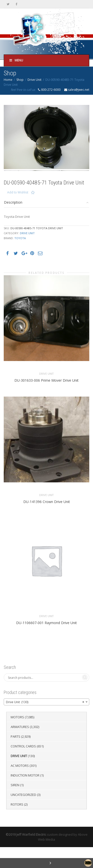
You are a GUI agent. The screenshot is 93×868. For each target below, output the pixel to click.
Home (8, 80)
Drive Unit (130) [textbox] (45, 723)
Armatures (20, 748)
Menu (16, 60)
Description (13, 223)
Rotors (17, 825)
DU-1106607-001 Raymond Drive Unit (46, 644)
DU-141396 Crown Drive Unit (47, 523)
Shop (20, 80)
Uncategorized (23, 816)
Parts (15, 757)
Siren (15, 806)
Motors (17, 738)
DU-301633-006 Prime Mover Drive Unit (46, 401)
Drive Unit (34, 80)
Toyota (20, 259)
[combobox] (46, 723)
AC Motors (20, 786)
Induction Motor (25, 796)
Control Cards (23, 767)
